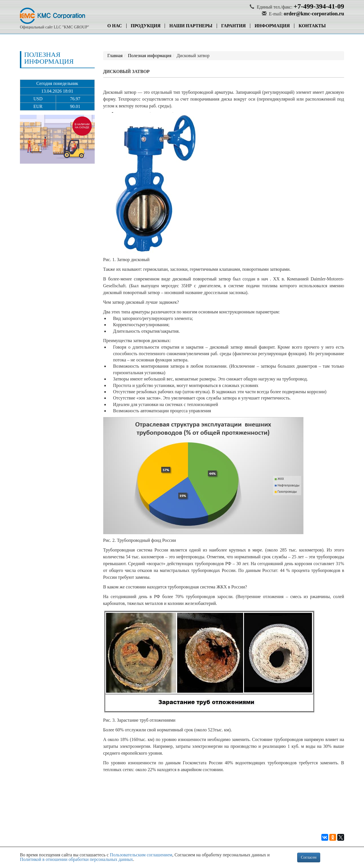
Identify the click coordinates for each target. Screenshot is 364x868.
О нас (115, 26)
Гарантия (233, 26)
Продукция (146, 26)
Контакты (312, 26)
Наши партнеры (191, 26)
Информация (272, 26)
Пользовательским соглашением (141, 855)
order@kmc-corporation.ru (314, 14)
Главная (115, 56)
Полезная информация (150, 56)
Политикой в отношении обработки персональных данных (76, 859)
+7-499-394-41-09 (319, 6)
